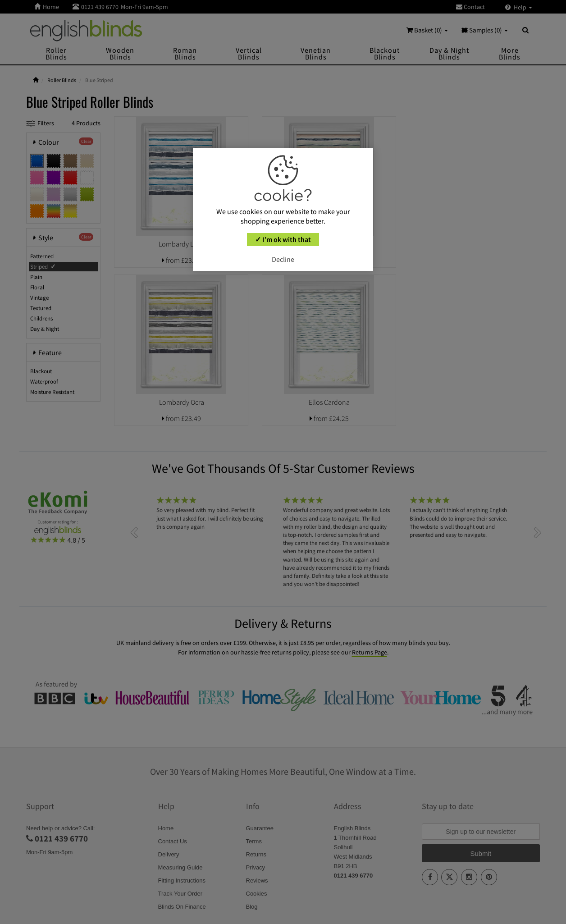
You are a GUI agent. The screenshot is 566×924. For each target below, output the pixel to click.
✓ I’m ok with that (283, 239)
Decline (283, 259)
